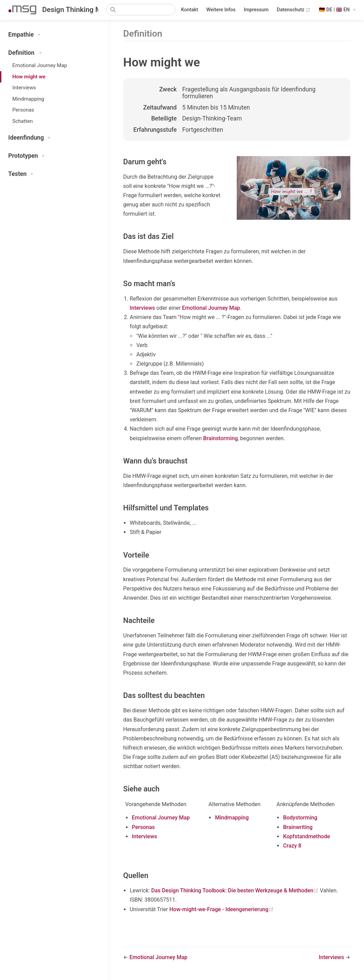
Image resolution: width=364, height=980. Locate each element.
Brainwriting (298, 827)
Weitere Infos (221, 10)
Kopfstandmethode (306, 836)
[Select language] (337, 10)
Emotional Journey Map (40, 65)
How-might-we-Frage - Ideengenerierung (222, 909)
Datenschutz (294, 10)
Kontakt (190, 10)
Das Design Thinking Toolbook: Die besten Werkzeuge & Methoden (236, 890)
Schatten (23, 121)
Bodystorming (300, 818)
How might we (29, 77)
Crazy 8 (292, 846)
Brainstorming (220, 438)
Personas (23, 110)
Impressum (256, 10)
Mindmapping (28, 99)
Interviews (24, 88)
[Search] (141, 10)
